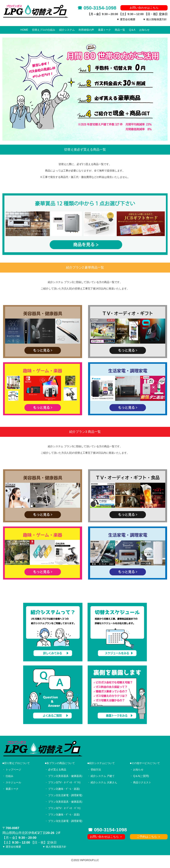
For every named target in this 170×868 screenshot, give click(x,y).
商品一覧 (120, 30)
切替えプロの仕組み (44, 30)
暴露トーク (104, 30)
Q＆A (132, 30)
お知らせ (144, 30)
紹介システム (67, 30)
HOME (24, 30)
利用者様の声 (86, 30)
